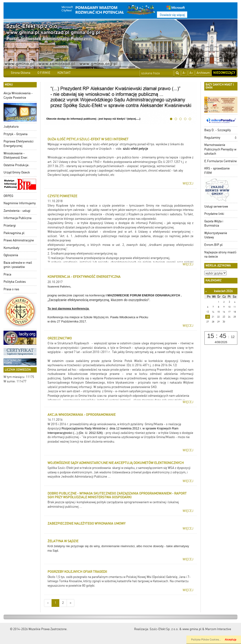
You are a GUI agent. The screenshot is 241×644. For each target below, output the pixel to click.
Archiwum (203, 73)
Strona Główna (21, 73)
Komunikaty (11, 248)
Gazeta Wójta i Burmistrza (214, 224)
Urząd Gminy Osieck (17, 172)
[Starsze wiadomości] (70, 603)
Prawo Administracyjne (19, 240)
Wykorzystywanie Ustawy (216, 235)
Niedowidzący (224, 73)
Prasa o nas (11, 289)
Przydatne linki (214, 214)
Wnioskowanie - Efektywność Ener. (16, 156)
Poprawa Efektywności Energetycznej (18, 144)
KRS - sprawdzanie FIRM (217, 171)
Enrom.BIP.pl (213, 245)
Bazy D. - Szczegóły (218, 130)
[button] (235, 138)
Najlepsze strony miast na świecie (219, 255)
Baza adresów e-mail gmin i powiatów (18, 265)
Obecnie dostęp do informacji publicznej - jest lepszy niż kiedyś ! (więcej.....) (93, 119)
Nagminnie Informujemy (20, 203)
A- (184, 73)
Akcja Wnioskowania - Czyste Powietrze (18, 95)
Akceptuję (231, 640)
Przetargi (10, 226)
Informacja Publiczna (18, 218)
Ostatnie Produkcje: (16, 165)
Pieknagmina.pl (14, 233)
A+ (191, 73)
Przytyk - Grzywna (16, 134)
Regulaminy (212, 138)
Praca (7, 274)
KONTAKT (64, 73)
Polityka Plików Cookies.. (206, 640)
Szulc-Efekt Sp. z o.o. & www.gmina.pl (176, 629)
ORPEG (8, 196)
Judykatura (11, 127)
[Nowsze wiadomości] (48, 603)
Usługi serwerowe (216, 206)
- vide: (118, 149)
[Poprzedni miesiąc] (206, 291)
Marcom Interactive (218, 629)
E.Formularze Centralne (221, 161)
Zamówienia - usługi (17, 211)
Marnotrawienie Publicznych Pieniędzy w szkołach (220, 149)
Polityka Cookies (15, 282)
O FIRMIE (44, 73)
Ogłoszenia (11, 255)
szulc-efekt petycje (135, 149)
